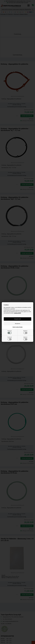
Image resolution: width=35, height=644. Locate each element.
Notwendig (10, 332)
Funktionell (10, 338)
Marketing (25, 332)
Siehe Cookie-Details (18, 327)
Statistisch (25, 338)
